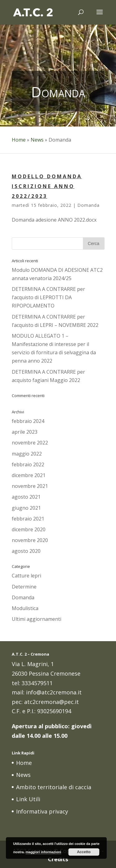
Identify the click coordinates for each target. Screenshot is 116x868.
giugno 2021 (26, 508)
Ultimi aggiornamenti (37, 619)
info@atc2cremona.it (54, 692)
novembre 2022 (30, 443)
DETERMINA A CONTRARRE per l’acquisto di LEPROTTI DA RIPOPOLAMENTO (48, 297)
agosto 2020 (26, 551)
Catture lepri (26, 576)
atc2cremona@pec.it (52, 702)
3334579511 (37, 683)
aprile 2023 (25, 432)
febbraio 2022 (28, 464)
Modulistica (25, 608)
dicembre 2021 (29, 475)
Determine (24, 587)
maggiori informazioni (43, 852)
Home (19, 140)
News (37, 140)
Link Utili (28, 799)
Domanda (88, 205)
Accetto (84, 852)
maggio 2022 (27, 454)
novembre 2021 (30, 486)
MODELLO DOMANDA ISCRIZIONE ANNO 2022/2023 (47, 186)
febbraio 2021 (28, 519)
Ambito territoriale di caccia (54, 787)
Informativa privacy (42, 811)
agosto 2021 (26, 497)
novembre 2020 (30, 540)
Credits (58, 859)
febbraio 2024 (28, 421)
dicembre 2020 (29, 529)
